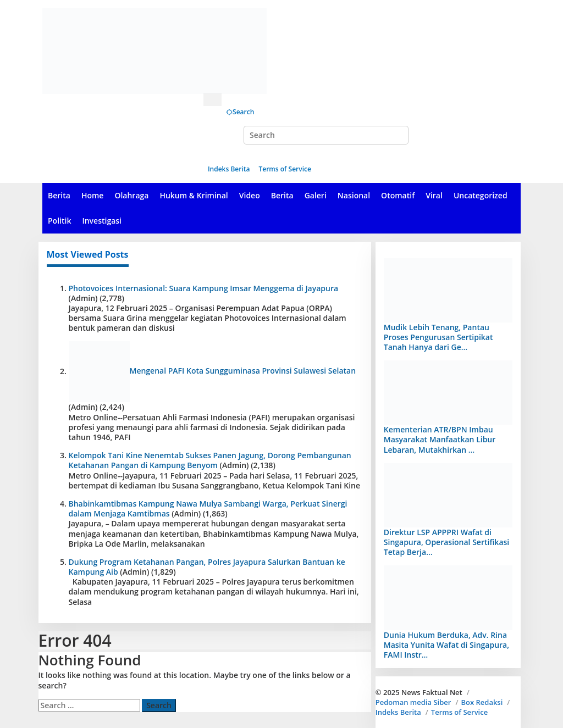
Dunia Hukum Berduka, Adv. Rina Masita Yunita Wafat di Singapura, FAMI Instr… (446, 645)
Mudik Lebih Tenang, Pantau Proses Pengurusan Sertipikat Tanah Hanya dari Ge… (438, 337)
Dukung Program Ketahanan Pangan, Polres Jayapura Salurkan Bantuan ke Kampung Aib (207, 567)
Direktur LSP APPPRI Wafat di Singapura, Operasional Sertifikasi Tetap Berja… (446, 542)
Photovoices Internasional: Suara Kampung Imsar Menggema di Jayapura (204, 288)
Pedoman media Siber (413, 702)
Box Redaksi (482, 702)
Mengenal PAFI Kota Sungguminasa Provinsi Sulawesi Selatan (243, 371)
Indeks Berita (398, 712)
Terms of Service (459, 712)
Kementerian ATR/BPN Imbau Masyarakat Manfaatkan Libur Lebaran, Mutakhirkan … (440, 439)
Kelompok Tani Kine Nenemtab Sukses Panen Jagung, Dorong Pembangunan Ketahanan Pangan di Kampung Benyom (210, 460)
